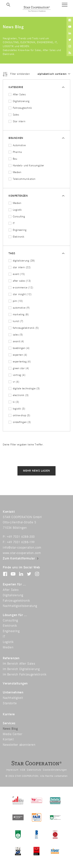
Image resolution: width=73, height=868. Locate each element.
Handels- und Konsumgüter (26, 166)
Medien (15, 172)
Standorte (10, 703)
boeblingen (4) (19, 348)
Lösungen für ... (15, 615)
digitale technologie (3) (24, 388)
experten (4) (18, 355)
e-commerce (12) (21, 288)
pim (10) (16, 301)
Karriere (9, 714)
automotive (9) (19, 308)
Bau (13, 159)
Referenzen (11, 658)
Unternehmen (13, 692)
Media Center (13, 734)
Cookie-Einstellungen (55, 770)
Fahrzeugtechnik (20, 108)
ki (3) (14, 402)
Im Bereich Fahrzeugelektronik (25, 675)
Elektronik (17, 237)
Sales (14, 115)
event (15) (17, 274)
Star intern (17, 121)
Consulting (17, 217)
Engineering (17, 230)
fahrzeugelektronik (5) (24, 328)
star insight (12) (20, 294)
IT (12, 223)
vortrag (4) (17, 375)
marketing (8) (19, 314)
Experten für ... (14, 584)
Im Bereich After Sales (19, 664)
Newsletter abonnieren (19, 745)
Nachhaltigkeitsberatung (20, 606)
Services (9, 723)
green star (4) (19, 368)
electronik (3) (19, 395)
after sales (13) (20, 281)
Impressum (12, 770)
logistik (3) (17, 409)
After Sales (17, 94)
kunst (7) (16, 321)
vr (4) (14, 382)
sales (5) (16, 335)
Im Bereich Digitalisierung (21, 669)
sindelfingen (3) (20, 422)
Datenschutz (34, 770)
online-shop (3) (19, 415)
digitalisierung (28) (22, 261)
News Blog (10, 729)
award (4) (16, 341)
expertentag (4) (20, 362)
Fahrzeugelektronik (16, 601)
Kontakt (8, 739)
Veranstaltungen (15, 684)
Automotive (17, 145)
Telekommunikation (22, 179)
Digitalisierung (19, 101)
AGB (23, 770)
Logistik (15, 210)
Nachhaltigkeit (13, 698)
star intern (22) (20, 267)
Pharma (15, 152)
